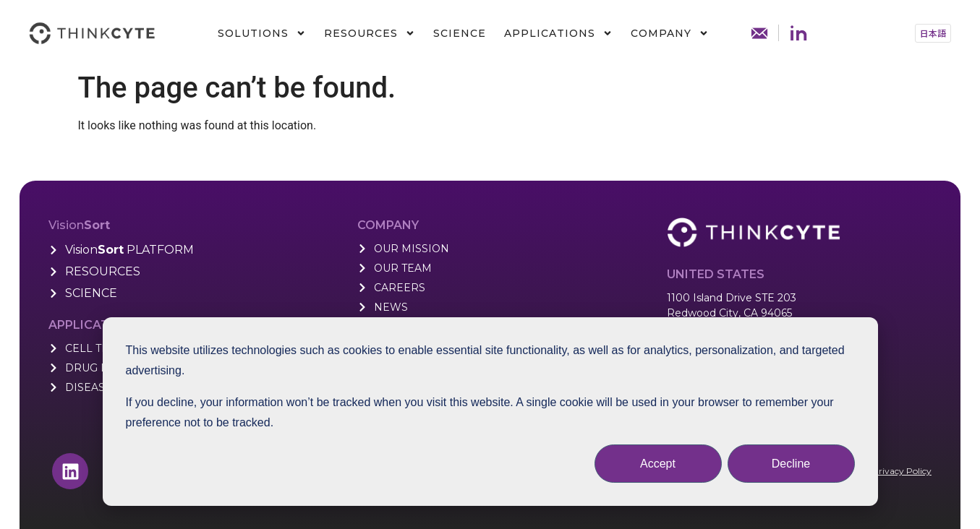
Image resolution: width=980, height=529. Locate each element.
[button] (933, 33)
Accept (658, 464)
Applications (558, 33)
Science (460, 33)
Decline (791, 464)
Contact (759, 33)
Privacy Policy (902, 471)
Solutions (262, 33)
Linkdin (798, 33)
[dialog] (490, 412)
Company (670, 33)
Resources (370, 33)
